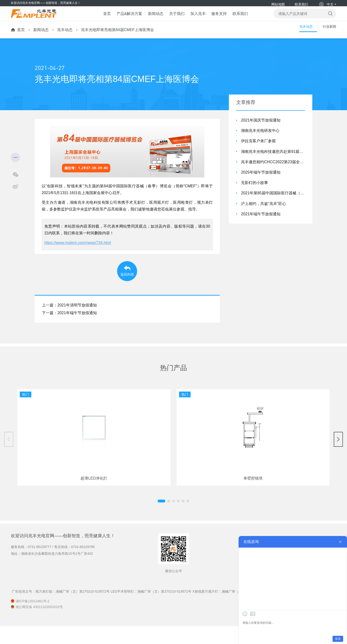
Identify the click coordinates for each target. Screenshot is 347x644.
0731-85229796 (83, 564)
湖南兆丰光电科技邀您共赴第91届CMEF (273, 159)
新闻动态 (148, 18)
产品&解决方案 (117, 18)
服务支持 (228, 18)
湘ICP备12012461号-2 (33, 619)
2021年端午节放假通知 (261, 221)
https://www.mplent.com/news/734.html (78, 250)
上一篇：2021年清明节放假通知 (69, 323)
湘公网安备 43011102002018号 (39, 625)
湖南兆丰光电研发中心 (260, 138)
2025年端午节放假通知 (261, 179)
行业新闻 (328, 37)
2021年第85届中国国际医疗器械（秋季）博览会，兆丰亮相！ (273, 200)
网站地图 (278, 4)
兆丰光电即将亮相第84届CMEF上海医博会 (117, 37)
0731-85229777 (40, 564)
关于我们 (175, 18)
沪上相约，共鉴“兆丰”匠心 (264, 210)
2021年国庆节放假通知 (261, 127)
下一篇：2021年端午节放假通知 (69, 331)
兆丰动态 (65, 37)
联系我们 (301, 4)
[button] (169, 519)
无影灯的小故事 (254, 190)
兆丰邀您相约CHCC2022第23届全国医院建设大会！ (273, 169)
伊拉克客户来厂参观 (258, 148)
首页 (89, 18)
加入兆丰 (201, 18)
